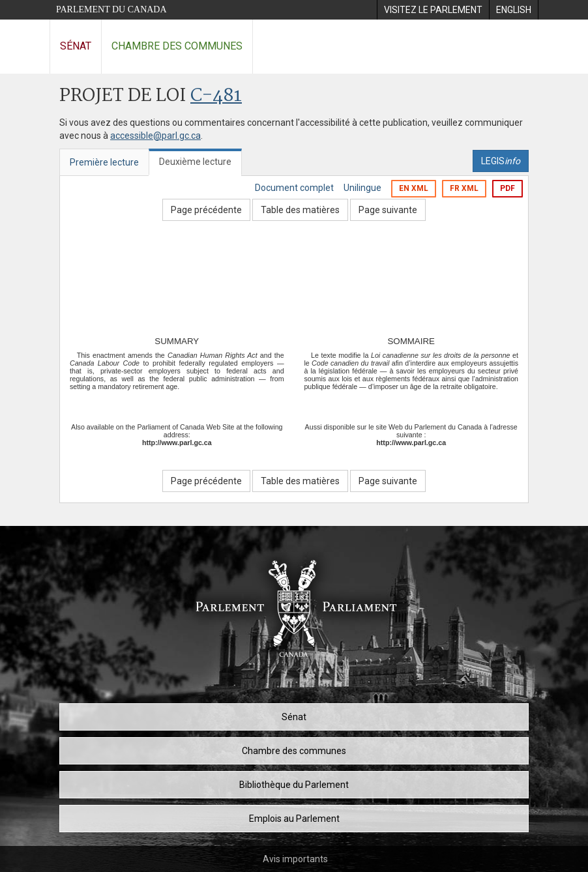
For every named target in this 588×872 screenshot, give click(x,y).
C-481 (216, 96)
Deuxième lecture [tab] (195, 162)
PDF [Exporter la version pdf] (507, 188)
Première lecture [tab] (104, 162)
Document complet (294, 188)
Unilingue (362, 188)
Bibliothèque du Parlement (294, 785)
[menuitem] (433, 10)
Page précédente (206, 210)
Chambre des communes (177, 46)
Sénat (76, 46)
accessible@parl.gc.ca (155, 136)
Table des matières (300, 210)
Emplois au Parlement (294, 819)
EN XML (414, 188)
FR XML (464, 188)
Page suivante (388, 210)
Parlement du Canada (111, 9)
